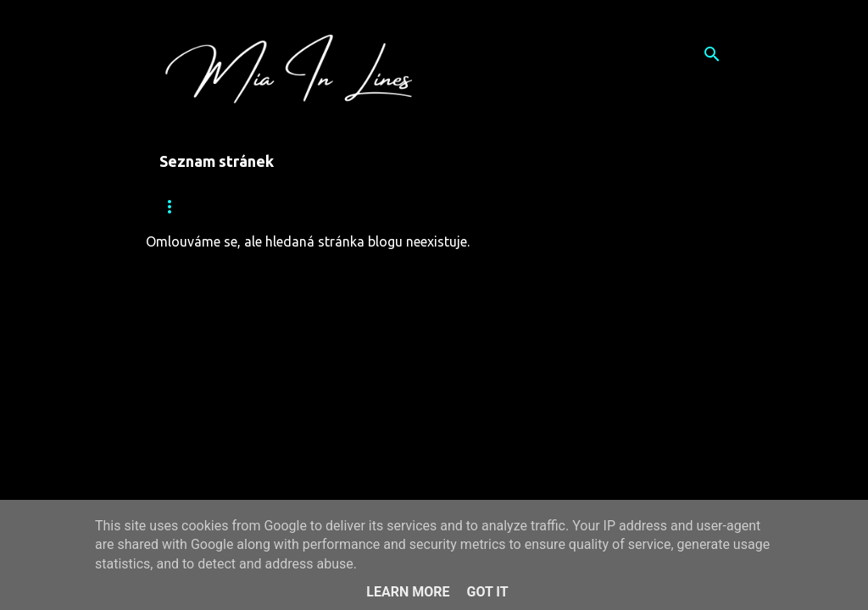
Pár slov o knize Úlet (409, 206)
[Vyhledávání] (712, 54)
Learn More (408, 592)
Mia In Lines (192, 206)
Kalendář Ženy (554, 206)
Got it (487, 592)
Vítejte (286, 206)
